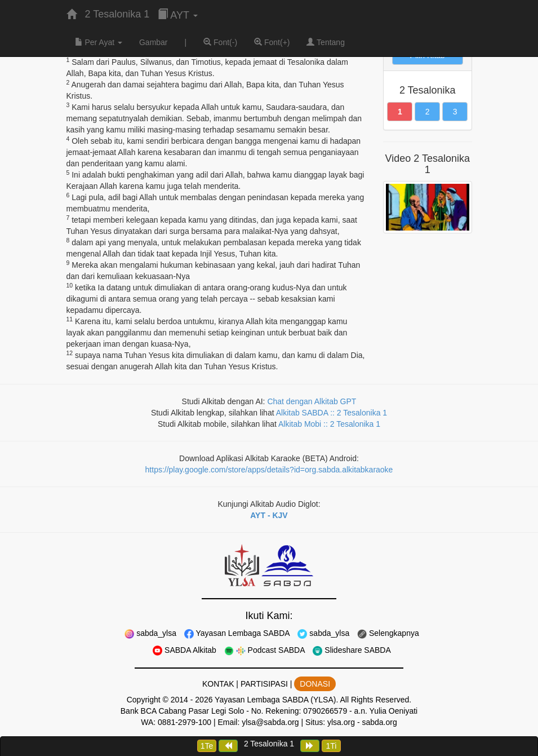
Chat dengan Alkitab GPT (312, 401)
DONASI (315, 684)
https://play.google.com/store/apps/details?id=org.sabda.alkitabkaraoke (269, 470)
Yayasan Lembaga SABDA (237, 633)
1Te (207, 746)
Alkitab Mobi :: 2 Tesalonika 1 (329, 424)
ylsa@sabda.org (270, 722)
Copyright (144, 700)
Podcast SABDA (265, 650)
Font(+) (272, 42)
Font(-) (220, 42)
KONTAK (218, 684)
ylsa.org (341, 722)
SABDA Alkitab (184, 650)
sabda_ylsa (150, 633)
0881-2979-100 (184, 722)
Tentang (325, 42)
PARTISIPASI (264, 684)
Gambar (154, 42)
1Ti (331, 746)
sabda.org (379, 722)
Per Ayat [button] (99, 42)
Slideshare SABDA (352, 650)
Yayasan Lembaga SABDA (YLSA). (276, 700)
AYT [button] (177, 15)
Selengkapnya (388, 633)
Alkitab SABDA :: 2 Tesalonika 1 (332, 413)
